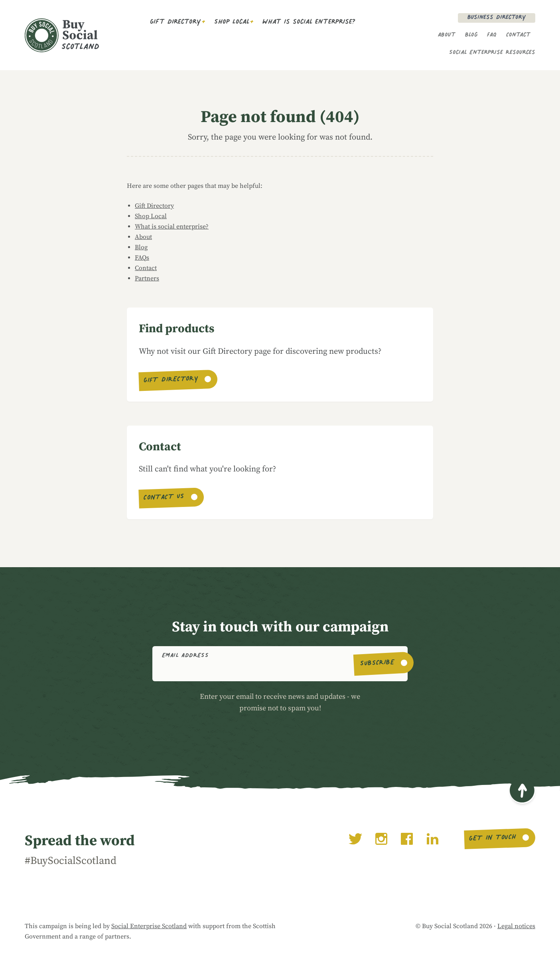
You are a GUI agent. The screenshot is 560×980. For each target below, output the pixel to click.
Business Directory (497, 18)
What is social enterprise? (309, 23)
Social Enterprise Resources (492, 53)
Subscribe (378, 664)
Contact (518, 35)
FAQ (492, 35)
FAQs (142, 258)
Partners (147, 278)
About (447, 35)
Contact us (164, 498)
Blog (471, 35)
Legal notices (516, 926)
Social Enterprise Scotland (149, 926)
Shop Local (232, 23)
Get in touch (492, 839)
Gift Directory (175, 23)
